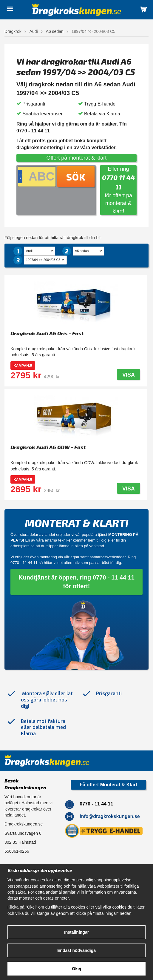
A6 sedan (55, 31)
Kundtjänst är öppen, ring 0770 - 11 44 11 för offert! (76, 582)
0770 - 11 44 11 (24, 563)
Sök (76, 177)
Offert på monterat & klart (77, 158)
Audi (34, 31)
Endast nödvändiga (76, 950)
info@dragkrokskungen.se (110, 816)
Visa (129, 375)
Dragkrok (13, 31)
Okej (76, 969)
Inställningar (76, 932)
